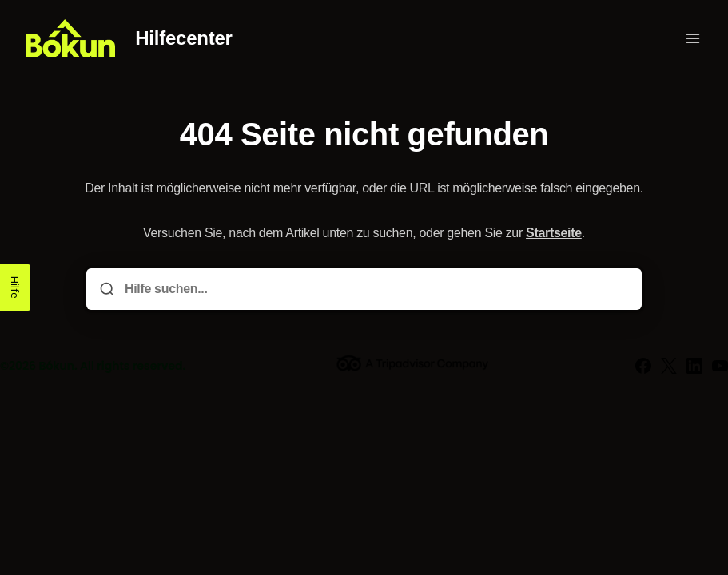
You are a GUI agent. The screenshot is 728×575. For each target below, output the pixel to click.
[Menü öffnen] (693, 38)
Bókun (56, 366)
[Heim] (70, 38)
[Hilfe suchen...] (375, 289)
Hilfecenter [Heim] (183, 38)
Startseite (554, 233)
